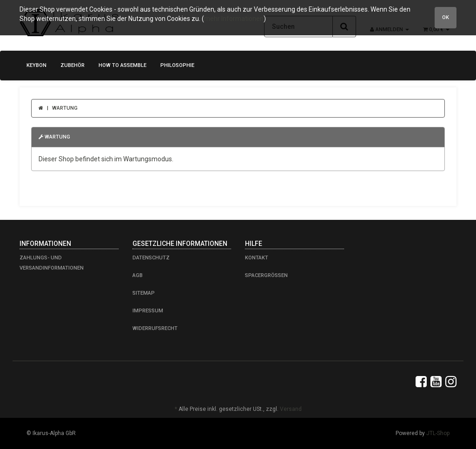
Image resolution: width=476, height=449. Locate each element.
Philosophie (177, 65)
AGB (138, 275)
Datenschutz (151, 258)
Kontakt (257, 258)
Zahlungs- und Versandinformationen (52, 263)
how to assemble (122, 65)
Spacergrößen (266, 275)
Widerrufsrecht (155, 328)
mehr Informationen (234, 19)
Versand (291, 409)
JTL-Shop (438, 433)
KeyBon (36, 65)
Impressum (148, 311)
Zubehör (73, 65)
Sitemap (144, 293)
